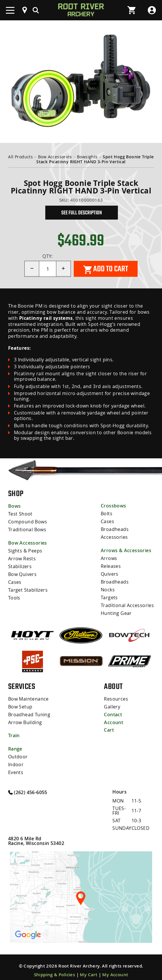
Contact (113, 710)
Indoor (16, 759)
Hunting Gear (116, 610)
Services (22, 682)
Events (16, 767)
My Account (115, 969)
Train (14, 730)
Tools (14, 595)
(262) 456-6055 (28, 786)
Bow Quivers (22, 572)
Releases (111, 564)
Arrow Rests (22, 557)
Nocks (108, 587)
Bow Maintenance (28, 694)
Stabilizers (20, 565)
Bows (15, 506)
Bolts (107, 513)
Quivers (110, 572)
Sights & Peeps (25, 550)
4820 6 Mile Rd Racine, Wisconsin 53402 (36, 835)
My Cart (89, 969)
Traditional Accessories (127, 602)
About (113, 682)
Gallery (112, 702)
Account (114, 717)
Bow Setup (20, 702)
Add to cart (106, 269)
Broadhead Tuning (29, 710)
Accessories (114, 536)
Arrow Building (25, 717)
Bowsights (87, 157)
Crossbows (114, 506)
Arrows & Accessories (126, 549)
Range (15, 744)
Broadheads (115, 528)
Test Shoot (20, 514)
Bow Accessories (55, 157)
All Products (20, 157)
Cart (109, 725)
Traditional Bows (27, 529)
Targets (109, 595)
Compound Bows (28, 521)
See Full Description (82, 213)
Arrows (109, 557)
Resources (116, 694)
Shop (16, 493)
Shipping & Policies (55, 969)
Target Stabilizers (28, 587)
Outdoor (18, 751)
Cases (15, 580)
